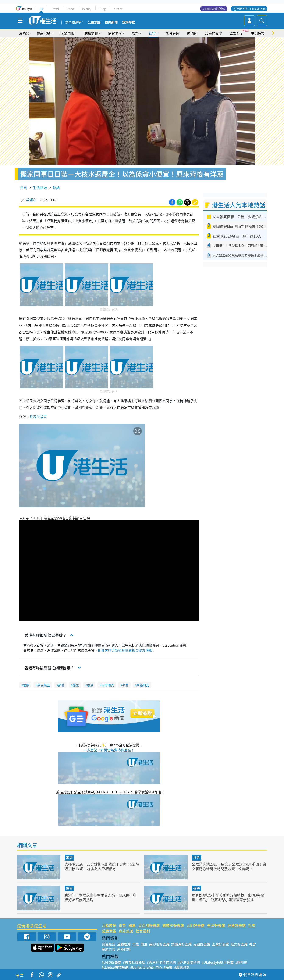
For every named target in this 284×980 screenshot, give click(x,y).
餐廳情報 (109, 931)
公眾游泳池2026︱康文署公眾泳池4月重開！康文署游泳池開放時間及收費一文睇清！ (229, 866)
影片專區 (173, 33)
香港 (90, 685)
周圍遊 (192, 33)
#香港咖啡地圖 (189, 962)
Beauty (87, 9)
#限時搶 (241, 962)
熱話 (56, 188)
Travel (55, 9)
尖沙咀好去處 (149, 925)
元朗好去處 (196, 925)
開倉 (132, 925)
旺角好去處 (237, 925)
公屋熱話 (94, 22)
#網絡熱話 (182, 967)
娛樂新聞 (111, 22)
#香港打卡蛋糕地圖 (161, 962)
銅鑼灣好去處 (173, 925)
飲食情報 (115, 33)
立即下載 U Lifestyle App (251, 9)
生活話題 (40, 188)
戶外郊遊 (126, 931)
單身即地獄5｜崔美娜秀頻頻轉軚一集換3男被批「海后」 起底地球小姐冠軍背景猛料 (228, 897)
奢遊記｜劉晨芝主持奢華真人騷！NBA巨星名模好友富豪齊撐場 (101, 897)
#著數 (168, 967)
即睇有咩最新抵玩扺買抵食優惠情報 (125, 650)
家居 (69, 858)
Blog (103, 9)
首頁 (24, 188)
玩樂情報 (67, 33)
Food (71, 9)
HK (41, 9)
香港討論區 (38, 416)
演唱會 (24, 33)
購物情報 (91, 33)
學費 (125, 685)
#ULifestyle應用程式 (218, 962)
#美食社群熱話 (134, 962)
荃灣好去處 (216, 925)
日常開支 (108, 685)
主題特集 (258, 33)
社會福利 (143, 931)
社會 (152, 33)
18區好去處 (213, 33)
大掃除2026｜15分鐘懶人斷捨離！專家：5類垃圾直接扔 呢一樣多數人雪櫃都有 (102, 866)
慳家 (76, 685)
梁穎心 (31, 200)
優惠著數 (44, 33)
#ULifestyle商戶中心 (146, 967)
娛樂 (135, 33)
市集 (122, 925)
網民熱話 (44, 685)
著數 (26, 685)
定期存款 (128, 22)
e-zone (118, 9)
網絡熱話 (143, 685)
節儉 (61, 685)
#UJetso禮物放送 (115, 967)
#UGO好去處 (111, 962)
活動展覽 (109, 925)
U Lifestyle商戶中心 (214, 9)
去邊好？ (237, 33)
